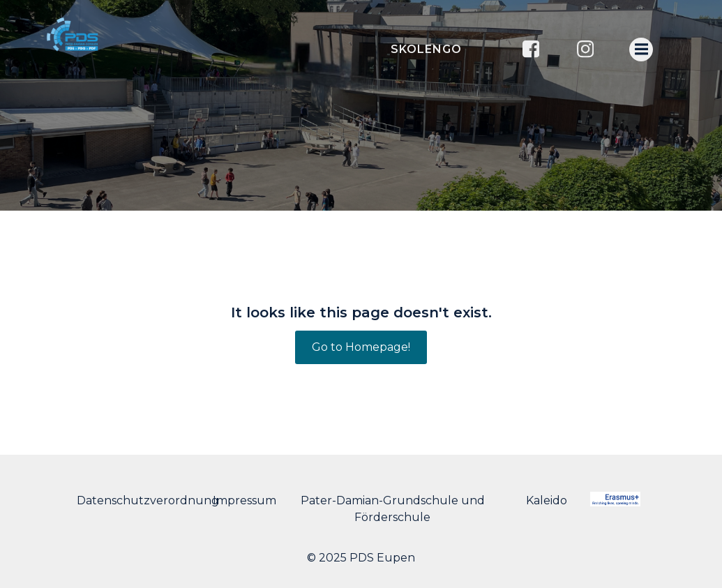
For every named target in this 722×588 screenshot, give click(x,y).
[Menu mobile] (641, 50)
